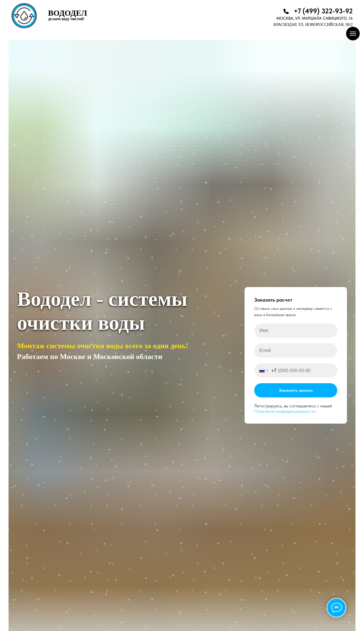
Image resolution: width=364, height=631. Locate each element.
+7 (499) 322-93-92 (323, 11)
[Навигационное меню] (353, 34)
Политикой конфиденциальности (285, 411)
